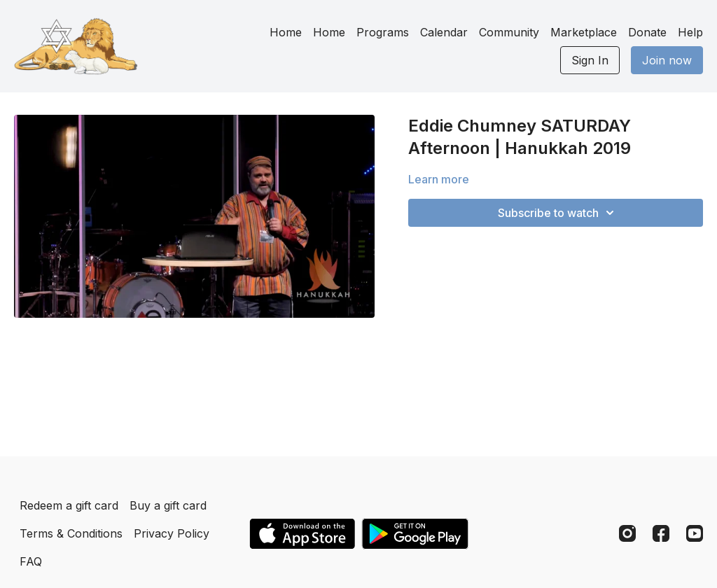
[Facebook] (661, 533)
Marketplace (584, 32)
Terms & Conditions (71, 533)
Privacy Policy (172, 533)
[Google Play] (415, 534)
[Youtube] (695, 533)
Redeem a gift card (69, 505)
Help (690, 32)
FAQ (31, 561)
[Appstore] (302, 534)
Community (509, 32)
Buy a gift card (168, 505)
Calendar (444, 32)
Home (286, 32)
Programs (383, 32)
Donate (647, 32)
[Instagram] (627, 533)
